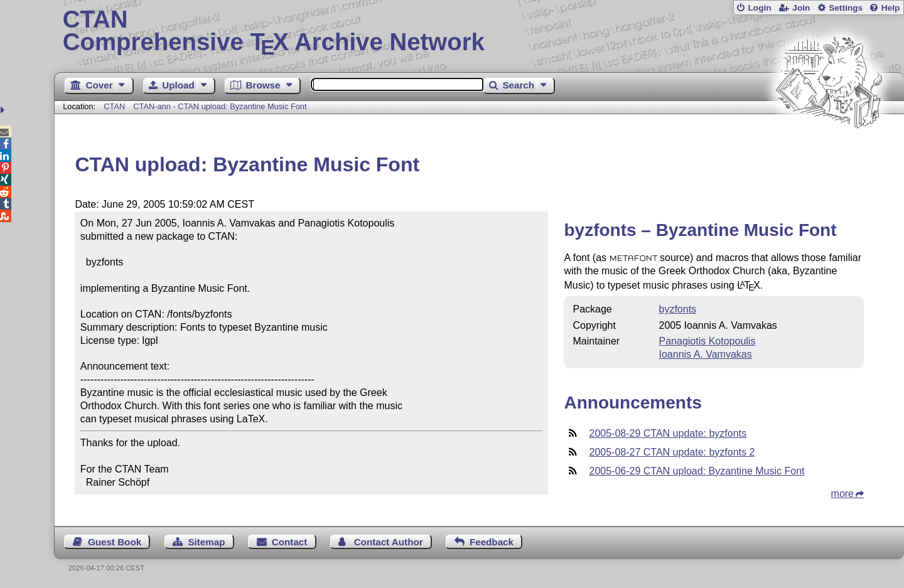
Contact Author (389, 542)
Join (801, 8)
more (842, 494)
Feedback (492, 542)
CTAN (114, 106)
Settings (846, 8)
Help (891, 8)
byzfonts (678, 309)
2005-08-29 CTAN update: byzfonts (668, 433)
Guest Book (115, 542)
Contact (290, 542)
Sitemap (206, 542)
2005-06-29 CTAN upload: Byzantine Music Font (697, 471)
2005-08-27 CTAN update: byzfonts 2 (672, 452)
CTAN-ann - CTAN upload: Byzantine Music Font (220, 106)
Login (759, 8)
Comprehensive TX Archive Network (479, 31)
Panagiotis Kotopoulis (708, 341)
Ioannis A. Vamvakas (706, 354)
